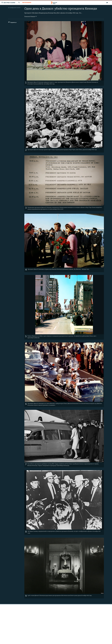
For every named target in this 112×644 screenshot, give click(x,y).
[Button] (12, 23)
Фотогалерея (27, 3)
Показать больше (31, 16)
